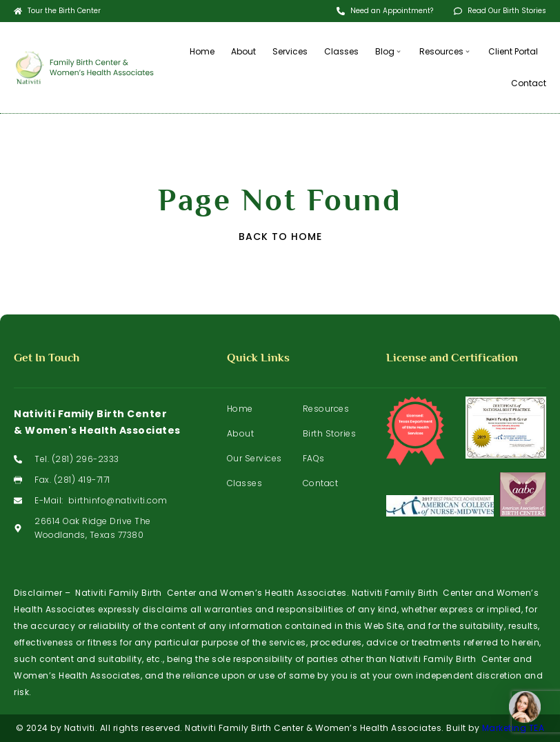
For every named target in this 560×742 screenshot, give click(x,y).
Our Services (254, 458)
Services (290, 51)
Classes (341, 51)
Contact (529, 83)
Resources (446, 51)
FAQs (314, 458)
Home (202, 51)
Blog (389, 51)
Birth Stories (330, 433)
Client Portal (513, 51)
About (243, 51)
